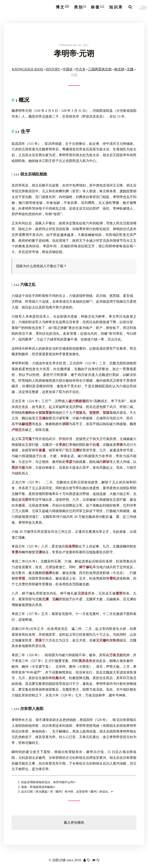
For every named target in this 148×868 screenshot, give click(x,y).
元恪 (45, 117)
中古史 (81, 69)
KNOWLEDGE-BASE (27, 69)
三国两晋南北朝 (100, 69)
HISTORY (53, 69)
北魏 (130, 69)
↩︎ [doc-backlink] (74, 782)
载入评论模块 (74, 823)
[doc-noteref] (91, 302)
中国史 (68, 69)
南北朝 (119, 69)
